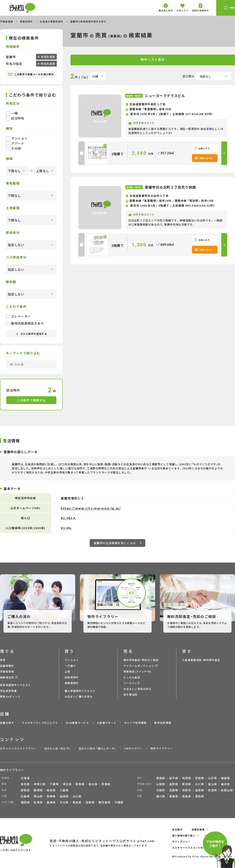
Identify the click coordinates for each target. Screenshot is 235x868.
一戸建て (70, 666)
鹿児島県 (105, 802)
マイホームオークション (139, 666)
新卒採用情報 (163, 723)
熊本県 (77, 802)
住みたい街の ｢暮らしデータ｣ (97, 748)
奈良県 (212, 790)
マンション (17, 138)
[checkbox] (81, 153)
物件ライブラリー (162, 748)
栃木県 (93, 784)
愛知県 (25, 790)
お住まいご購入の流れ (79, 696)
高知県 (200, 796)
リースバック (132, 683)
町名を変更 (48, 64)
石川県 (200, 784)
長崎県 (51, 802)
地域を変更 (48, 57)
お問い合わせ (204, 158)
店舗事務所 (7, 666)
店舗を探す (7, 723)
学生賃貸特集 (8, 691)
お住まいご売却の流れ (137, 689)
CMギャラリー (133, 748)
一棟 (12, 113)
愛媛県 (174, 796)
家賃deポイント (10, 696)
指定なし (206, 76)
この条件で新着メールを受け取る (31, 74)
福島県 (225, 778)
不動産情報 (7, 21)
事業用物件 (27, 21)
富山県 (212, 784)
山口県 (77, 796)
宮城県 (200, 778)
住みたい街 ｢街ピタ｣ (57, 748)
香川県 (161, 796)
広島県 (25, 796)
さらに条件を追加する (31, 334)
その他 (13, 148)
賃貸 (3, 660)
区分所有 (15, 118)
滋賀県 (200, 790)
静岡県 (38, 790)
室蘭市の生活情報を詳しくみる (117, 543)
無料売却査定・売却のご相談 (141, 660)
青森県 (161, 778)
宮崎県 (90, 802)
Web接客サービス (77, 723)
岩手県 (174, 778)
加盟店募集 (198, 829)
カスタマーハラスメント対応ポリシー (194, 848)
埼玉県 (67, 784)
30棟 (95, 76)
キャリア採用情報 (135, 723)
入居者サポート (107, 723)
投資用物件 (72, 677)
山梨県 (161, 784)
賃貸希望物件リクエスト (15, 685)
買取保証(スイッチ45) (137, 671)
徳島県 (187, 796)
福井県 (225, 784)
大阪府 (161, 790)
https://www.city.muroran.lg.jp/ (91, 508)
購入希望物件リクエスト (80, 691)
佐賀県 (38, 802)
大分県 (64, 802)
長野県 (174, 784)
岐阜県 (51, 790)
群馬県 (80, 784)
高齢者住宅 (7, 677)
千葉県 (54, 784)
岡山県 (38, 796)
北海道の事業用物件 (52, 21)
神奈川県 (40, 784)
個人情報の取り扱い (184, 835)
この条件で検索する (31, 400)
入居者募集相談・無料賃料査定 (201, 660)
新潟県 (187, 784)
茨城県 (106, 784)
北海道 (25, 778)
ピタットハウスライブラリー (18, 748)
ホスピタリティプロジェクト (40, 723)
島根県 (64, 796)
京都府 (187, 790)
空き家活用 (130, 695)
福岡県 (25, 802)
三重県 (64, 790)
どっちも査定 (132, 677)
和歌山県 (227, 790)
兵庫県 (174, 790)
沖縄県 (119, 802)
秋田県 (187, 778)
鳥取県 (51, 796)
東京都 (25, 784)
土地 (67, 671)
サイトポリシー (181, 841)
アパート (15, 143)
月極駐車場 (7, 671)
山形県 (212, 778)
